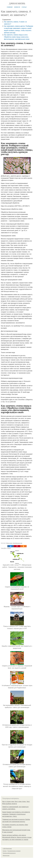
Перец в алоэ (9, 543)
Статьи (24, 7)
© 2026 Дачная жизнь (7, 849)
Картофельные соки (18, 543)
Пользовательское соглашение (14, 851)
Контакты (5, 851)
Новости (17, 7)
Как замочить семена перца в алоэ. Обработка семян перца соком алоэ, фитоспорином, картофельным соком (17, 37)
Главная (10, 7)
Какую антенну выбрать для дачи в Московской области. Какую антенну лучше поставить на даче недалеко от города (17, 837)
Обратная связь (6, 856)
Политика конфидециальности (9, 853)
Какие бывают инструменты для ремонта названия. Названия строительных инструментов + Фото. (16, 814)
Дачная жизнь (17, 3)
